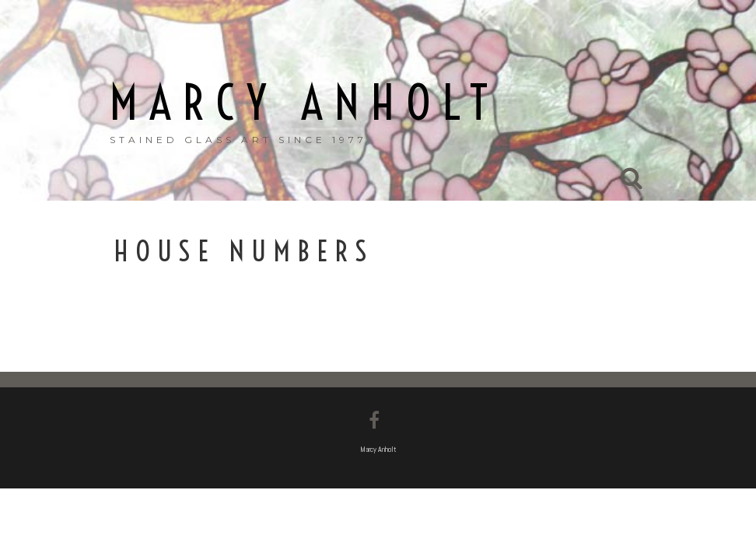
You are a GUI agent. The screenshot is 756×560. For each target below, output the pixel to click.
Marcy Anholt (304, 103)
